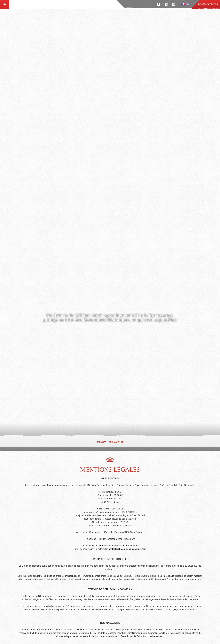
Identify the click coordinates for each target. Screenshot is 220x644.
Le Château (53, 4)
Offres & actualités (208, 4)
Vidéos (88, 4)
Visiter (98, 4)
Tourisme (66, 4)
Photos (78, 4)
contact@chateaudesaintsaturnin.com (118, 550)
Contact (108, 4)
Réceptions (39, 4)
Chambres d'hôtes (21, 4)
